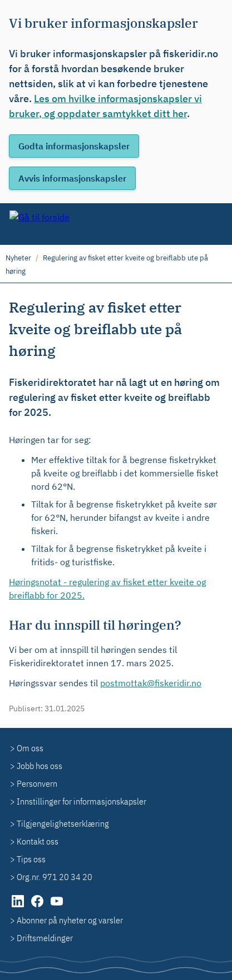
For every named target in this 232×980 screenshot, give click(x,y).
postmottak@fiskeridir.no (151, 683)
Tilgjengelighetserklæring (63, 823)
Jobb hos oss (40, 766)
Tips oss (31, 859)
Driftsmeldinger (45, 938)
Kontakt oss (38, 841)
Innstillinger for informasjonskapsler (82, 801)
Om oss (30, 748)
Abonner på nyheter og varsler (70, 920)
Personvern (37, 783)
